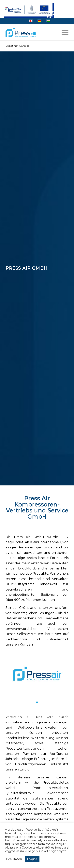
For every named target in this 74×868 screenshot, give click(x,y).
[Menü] (63, 32)
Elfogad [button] (32, 859)
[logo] (21, 32)
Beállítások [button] (14, 859)
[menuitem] (63, 32)
